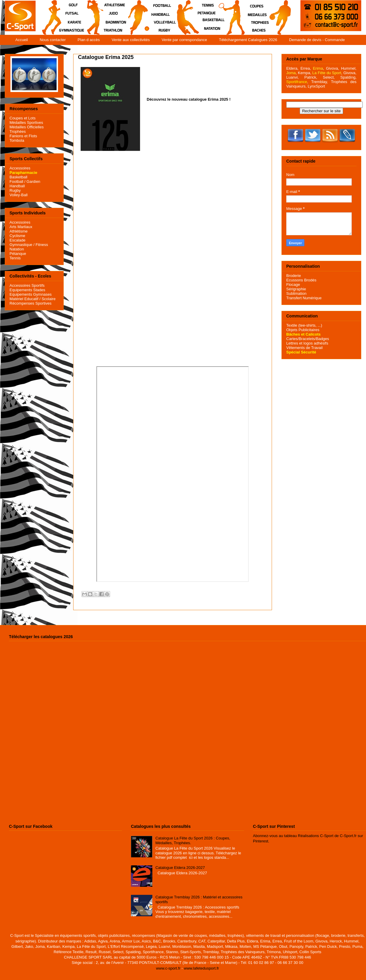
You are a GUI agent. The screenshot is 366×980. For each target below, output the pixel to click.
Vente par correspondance (184, 40)
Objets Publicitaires (303, 330)
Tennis (15, 258)
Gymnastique (21, 245)
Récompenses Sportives (30, 303)
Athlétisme (19, 231)
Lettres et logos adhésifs (307, 343)
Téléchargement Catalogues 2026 (248, 40)
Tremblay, (320, 82)
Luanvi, (293, 77)
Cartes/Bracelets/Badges (308, 339)
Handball (17, 186)
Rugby (15, 190)
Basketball (18, 177)
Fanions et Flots (23, 136)
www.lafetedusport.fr (201, 968)
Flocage (293, 285)
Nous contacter (53, 40)
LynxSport (316, 86)
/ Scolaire (47, 299)
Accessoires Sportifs (27, 285)
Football (16, 181)
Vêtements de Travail (304, 348)
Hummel (348, 68)
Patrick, (311, 77)
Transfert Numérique (304, 298)
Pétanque (18, 254)
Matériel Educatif (24, 299)
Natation (17, 249)
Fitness (42, 245)
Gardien (33, 181)
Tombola (17, 140)
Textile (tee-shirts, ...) (304, 325)
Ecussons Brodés (301, 280)
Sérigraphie (296, 289)
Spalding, (348, 77)
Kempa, (305, 73)
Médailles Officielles (27, 127)
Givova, (332, 68)
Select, (329, 77)
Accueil (22, 40)
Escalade (17, 240)
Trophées (18, 131)
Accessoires (20, 168)
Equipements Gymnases (31, 294)
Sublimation (296, 293)
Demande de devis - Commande (317, 40)
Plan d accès (89, 40)
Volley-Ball (19, 195)
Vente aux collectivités (131, 40)
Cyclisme (17, 236)
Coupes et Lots (22, 118)
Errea (305, 68)
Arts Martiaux (21, 227)
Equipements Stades (27, 290)
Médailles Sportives (26, 123)
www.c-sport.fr (168, 968)
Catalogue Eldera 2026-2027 (180, 868)
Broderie (294, 276)
